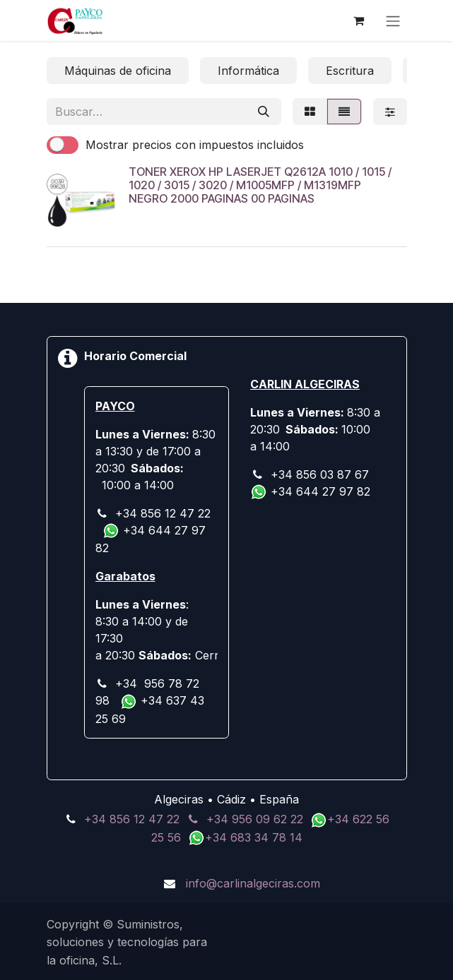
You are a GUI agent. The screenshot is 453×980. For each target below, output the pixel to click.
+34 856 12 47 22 (132, 819)
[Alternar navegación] (393, 20)
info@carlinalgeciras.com (253, 883)
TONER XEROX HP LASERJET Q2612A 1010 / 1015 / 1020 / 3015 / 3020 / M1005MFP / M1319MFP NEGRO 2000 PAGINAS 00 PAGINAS (260, 185)
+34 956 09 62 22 (255, 819)
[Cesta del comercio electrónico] (359, 20)
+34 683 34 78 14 (254, 837)
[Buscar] (264, 112)
